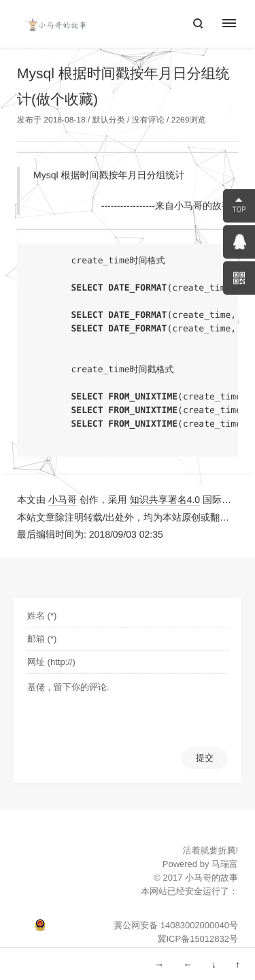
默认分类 (109, 120)
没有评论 (148, 120)
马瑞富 (225, 864)
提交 (205, 758)
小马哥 (63, 500)
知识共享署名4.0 (165, 500)
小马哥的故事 (211, 878)
